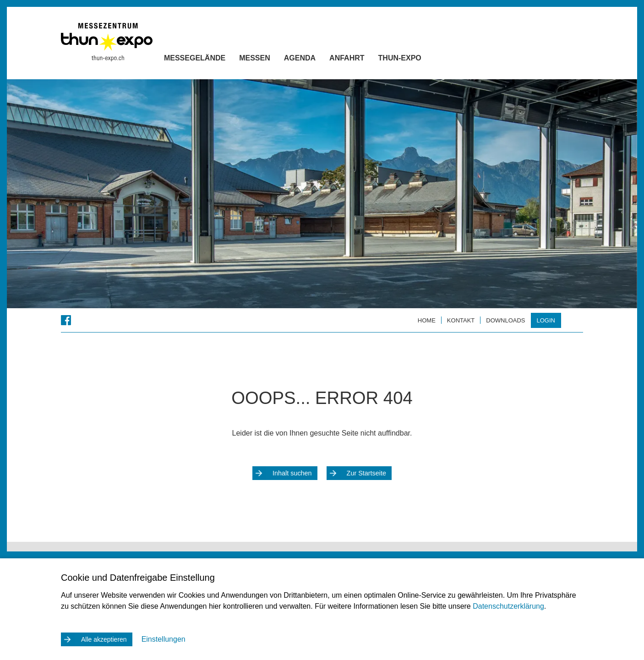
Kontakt (461, 320)
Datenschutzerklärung (508, 606)
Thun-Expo (416, 60)
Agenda (316, 60)
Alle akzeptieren (104, 639)
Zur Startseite (366, 473)
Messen (271, 60)
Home (427, 320)
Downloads (505, 320)
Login (546, 320)
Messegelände (211, 60)
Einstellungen (164, 639)
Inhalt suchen (292, 473)
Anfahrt (363, 60)
